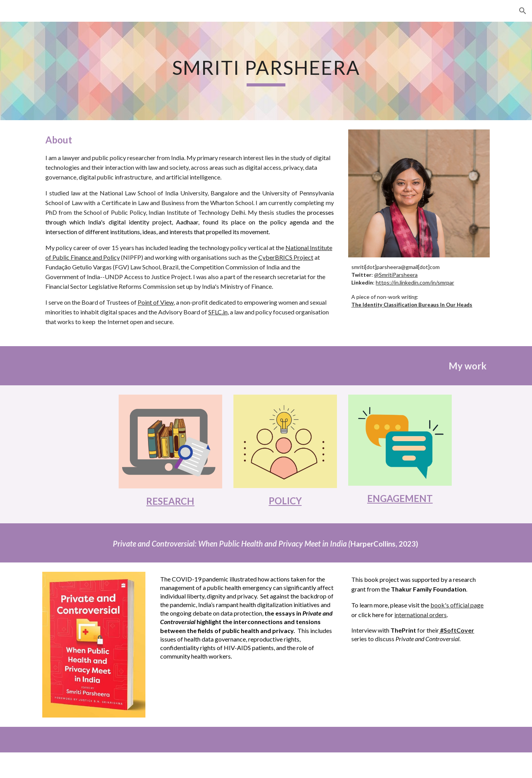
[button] (523, 11)
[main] (266, 71)
